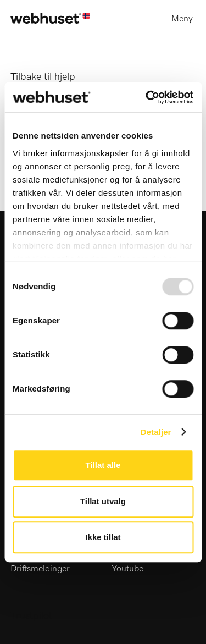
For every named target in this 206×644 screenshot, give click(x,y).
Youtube (127, 569)
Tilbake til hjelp (43, 77)
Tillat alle (103, 465)
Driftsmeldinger (40, 569)
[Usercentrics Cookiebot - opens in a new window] (147, 97)
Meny (182, 19)
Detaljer (156, 432)
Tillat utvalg (103, 501)
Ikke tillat (103, 537)
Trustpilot (31, 616)
